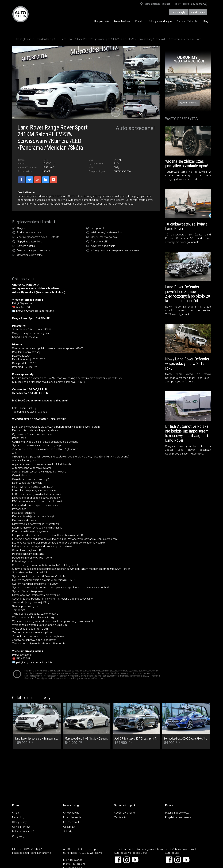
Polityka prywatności (24, 832)
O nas (16, 813)
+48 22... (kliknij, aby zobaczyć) (190, 4)
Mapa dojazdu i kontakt (155, 4)
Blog (206, 21)
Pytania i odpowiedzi (177, 813)
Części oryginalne (124, 813)
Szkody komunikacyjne (160, 21)
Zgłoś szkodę (198, 12)
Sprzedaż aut (71, 822)
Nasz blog (18, 817)
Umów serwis (71, 813)
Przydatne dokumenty (178, 817)
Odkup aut (69, 827)
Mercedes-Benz (122, 21)
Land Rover (67, 39)
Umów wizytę (178, 12)
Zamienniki (120, 817)
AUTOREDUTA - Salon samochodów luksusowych (20, 14)
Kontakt (139, 21)
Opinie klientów (21, 827)
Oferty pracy (19, 822)
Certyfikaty (18, 836)
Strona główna (23, 39)
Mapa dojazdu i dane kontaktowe (32, 853)
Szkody (68, 832)
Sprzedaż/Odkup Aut (188, 21)
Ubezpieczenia (102, 21)
